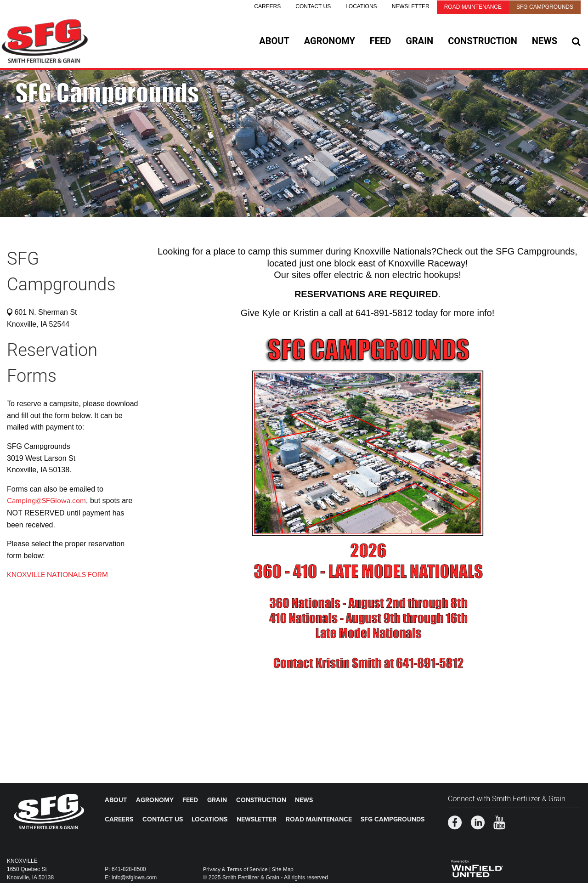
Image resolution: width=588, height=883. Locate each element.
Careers (267, 6)
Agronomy (330, 41)
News (545, 41)
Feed (380, 41)
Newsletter (411, 6)
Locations (361, 6)
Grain (419, 41)
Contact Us (313, 6)
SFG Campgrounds (545, 7)
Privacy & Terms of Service (235, 869)
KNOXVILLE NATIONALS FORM (57, 575)
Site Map (283, 869)
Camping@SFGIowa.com (46, 501)
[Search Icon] (576, 41)
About (274, 41)
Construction (483, 41)
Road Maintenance (473, 7)
